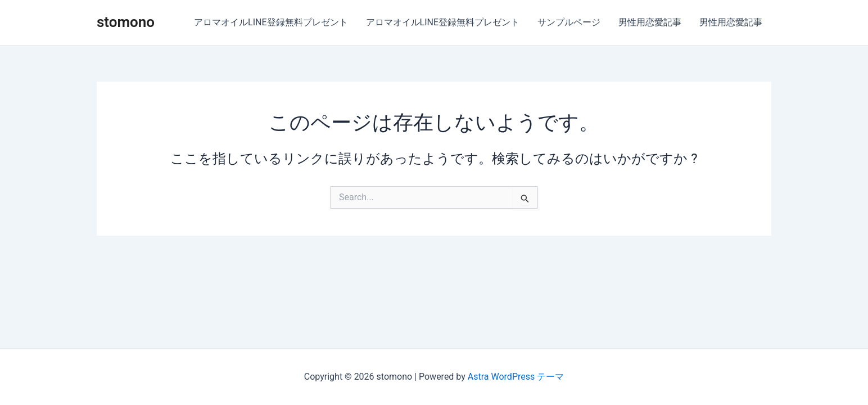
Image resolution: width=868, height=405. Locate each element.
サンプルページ (569, 22)
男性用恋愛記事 (650, 22)
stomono (126, 22)
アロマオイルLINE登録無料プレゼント (271, 22)
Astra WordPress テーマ (516, 377)
